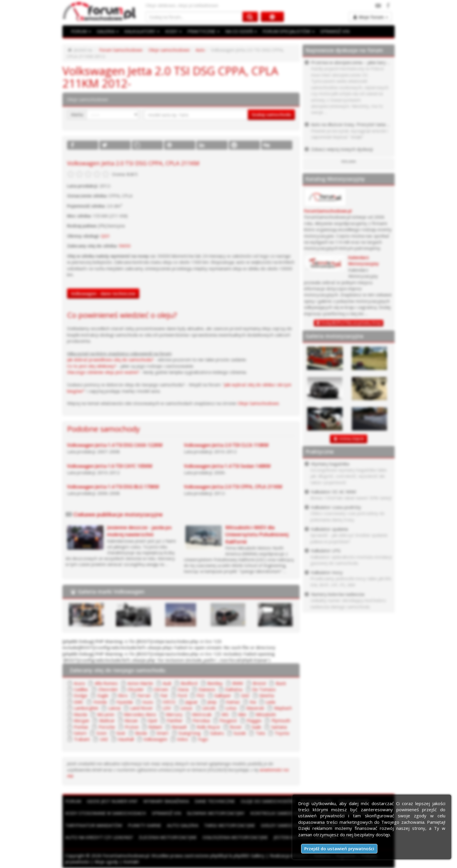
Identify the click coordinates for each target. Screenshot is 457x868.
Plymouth (281, 720)
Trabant (82, 739)
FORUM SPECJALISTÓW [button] (289, 31)
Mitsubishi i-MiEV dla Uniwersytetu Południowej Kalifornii (257, 534)
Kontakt (131, 862)
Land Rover (142, 708)
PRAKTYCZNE (203, 31)
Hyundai (124, 702)
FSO (201, 695)
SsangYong (189, 733)
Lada (270, 702)
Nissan (131, 720)
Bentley (215, 683)
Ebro (123, 695)
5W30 (125, 246)
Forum (73, 801)
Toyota (282, 733)
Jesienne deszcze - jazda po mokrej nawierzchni (139, 531)
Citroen (161, 689)
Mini (242, 714)
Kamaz (233, 702)
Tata (260, 733)
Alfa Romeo (106, 683)
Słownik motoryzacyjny (216, 813)
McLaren (106, 714)
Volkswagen (155, 739)
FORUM (81, 31)
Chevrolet (108, 689)
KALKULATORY (142, 31)
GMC (79, 702)
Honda (100, 702)
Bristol (259, 683)
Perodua (201, 720)
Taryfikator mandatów (94, 825)
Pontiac (81, 727)
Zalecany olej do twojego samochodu (117, 670)
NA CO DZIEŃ (241, 31)
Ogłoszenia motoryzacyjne (235, 837)
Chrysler (136, 689)
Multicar (107, 720)
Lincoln (209, 708)
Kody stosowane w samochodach (106, 813)
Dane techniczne (215, 801)
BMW (238, 683)
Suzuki (240, 733)
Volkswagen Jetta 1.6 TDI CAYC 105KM (110, 466)
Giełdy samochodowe (287, 825)
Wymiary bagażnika (166, 801)
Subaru (217, 733)
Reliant (155, 727)
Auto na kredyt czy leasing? (99, 837)
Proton (132, 727)
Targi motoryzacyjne (230, 825)
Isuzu (148, 702)
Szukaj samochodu (271, 114)
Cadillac (81, 689)
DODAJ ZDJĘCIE (352, 439)
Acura (79, 683)
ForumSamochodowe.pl (328, 211)
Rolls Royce (208, 727)
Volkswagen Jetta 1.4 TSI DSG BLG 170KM (113, 487)
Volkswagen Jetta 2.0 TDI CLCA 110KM (226, 445)
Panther (175, 720)
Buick (281, 683)
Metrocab (202, 714)
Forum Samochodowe (121, 50)
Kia (253, 702)
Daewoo (207, 689)
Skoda (141, 733)
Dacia (183, 689)
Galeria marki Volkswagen (111, 591)
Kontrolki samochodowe (281, 813)
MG (225, 714)
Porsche (107, 727)
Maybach (283, 708)
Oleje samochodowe (169, 50)
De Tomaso (264, 689)
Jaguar (192, 702)
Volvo (182, 739)
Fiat (164, 695)
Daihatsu (234, 689)
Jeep (212, 702)
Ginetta (267, 695)
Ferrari (144, 695)
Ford (182, 695)
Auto (200, 50)
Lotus (231, 708)
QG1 (106, 236)
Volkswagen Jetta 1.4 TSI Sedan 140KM (227, 466)
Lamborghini (86, 708)
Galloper (223, 695)
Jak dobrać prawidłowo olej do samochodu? (110, 359)
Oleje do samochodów (268, 801)
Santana (279, 727)
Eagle (103, 695)
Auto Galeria (183, 825)
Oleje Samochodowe (258, 403)
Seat (121, 733)
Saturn (80, 733)
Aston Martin (140, 683)
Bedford (189, 683)
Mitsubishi (266, 714)
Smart (162, 733)
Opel (152, 720)
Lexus (186, 708)
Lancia (114, 708)
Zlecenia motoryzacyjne (168, 837)
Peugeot (228, 720)
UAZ (104, 739)
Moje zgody (106, 862)
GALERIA (108, 31)
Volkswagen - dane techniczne (103, 293)
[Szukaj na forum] (194, 17)
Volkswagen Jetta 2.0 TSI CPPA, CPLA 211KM (233, 487)
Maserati (255, 708)
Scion (102, 733)
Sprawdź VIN (166, 813)
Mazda (80, 714)
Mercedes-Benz (140, 714)
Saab (256, 727)
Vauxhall (126, 739)
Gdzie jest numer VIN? (112, 801)
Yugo (203, 739)
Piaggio (254, 720)
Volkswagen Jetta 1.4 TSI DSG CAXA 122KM (115, 445)
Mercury (174, 714)
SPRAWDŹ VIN (335, 31)
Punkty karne (145, 825)
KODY (173, 31)
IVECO (169, 702)
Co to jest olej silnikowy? (92, 366)
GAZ (245, 695)
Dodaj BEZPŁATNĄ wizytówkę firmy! (351, 323)
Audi (167, 683)
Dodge (81, 695)
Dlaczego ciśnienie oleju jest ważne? (103, 372)
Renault (179, 727)
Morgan (81, 720)
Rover (236, 727)
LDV (167, 708)
